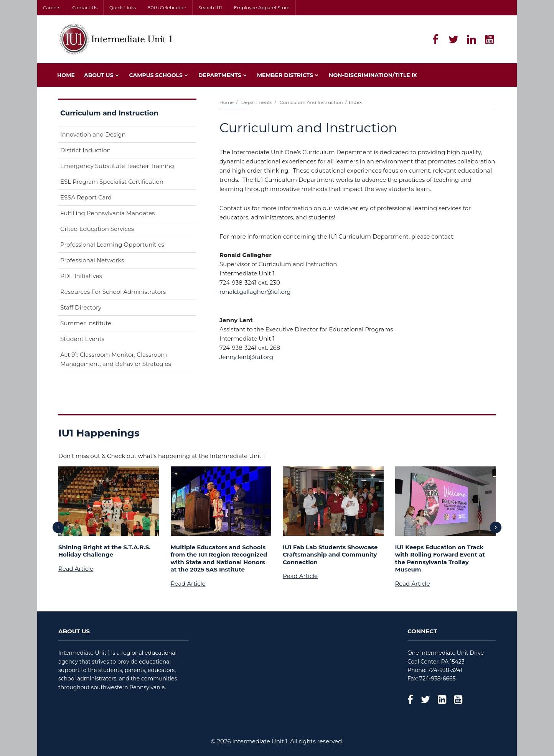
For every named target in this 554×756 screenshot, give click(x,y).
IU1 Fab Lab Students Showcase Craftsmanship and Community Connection (330, 555)
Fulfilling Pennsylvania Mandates (107, 213)
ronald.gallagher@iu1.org (255, 292)
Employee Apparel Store (262, 7)
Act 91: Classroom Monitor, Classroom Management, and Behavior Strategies (116, 359)
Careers (52, 7)
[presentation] (58, 527)
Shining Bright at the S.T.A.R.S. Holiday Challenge (105, 551)
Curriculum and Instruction (311, 102)
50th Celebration (167, 7)
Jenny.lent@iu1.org (246, 357)
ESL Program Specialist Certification (112, 182)
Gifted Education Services (97, 229)
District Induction (85, 150)
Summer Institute (86, 323)
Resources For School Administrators (113, 292)
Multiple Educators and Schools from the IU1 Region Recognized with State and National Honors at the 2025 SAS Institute (219, 558)
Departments (256, 102)
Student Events (82, 339)
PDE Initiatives (81, 276)
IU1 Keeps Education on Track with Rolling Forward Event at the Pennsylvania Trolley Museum (440, 558)
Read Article (76, 569)
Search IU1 (210, 7)
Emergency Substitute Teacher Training (117, 166)
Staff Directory (81, 307)
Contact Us (85, 7)
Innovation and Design (93, 134)
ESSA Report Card (98, 199)
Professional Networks (92, 260)
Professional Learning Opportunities (112, 245)
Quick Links (123, 7)
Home (227, 102)
